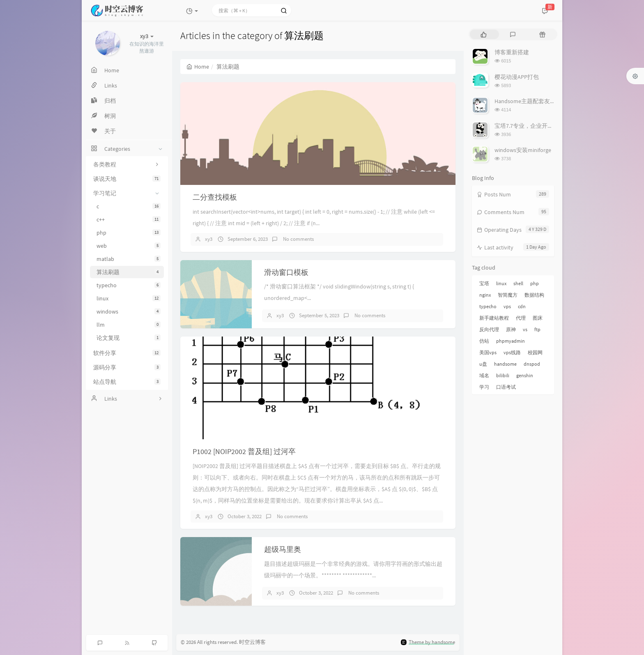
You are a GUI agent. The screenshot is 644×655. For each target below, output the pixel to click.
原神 (511, 329)
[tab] (484, 34)
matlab (129, 259)
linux (129, 298)
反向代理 (489, 329)
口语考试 (506, 387)
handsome (505, 364)
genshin (525, 375)
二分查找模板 (215, 197)
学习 (484, 387)
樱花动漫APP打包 (517, 77)
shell (518, 283)
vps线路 (512, 352)
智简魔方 (508, 295)
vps (507, 306)
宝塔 (484, 283)
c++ (129, 219)
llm (129, 325)
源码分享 (127, 367)
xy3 (209, 239)
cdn (522, 306)
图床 (538, 318)
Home (198, 67)
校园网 (535, 352)
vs (525, 329)
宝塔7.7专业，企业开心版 (527, 126)
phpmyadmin (511, 341)
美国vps (488, 352)
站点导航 (127, 382)
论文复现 (129, 338)
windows (129, 311)
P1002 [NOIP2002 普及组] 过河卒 (244, 451)
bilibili (503, 375)
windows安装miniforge (523, 150)
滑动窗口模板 (286, 272)
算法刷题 (129, 272)
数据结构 (534, 295)
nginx (485, 295)
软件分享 (127, 353)
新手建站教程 (494, 318)
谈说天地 (127, 179)
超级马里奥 (283, 549)
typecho (129, 285)
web (129, 246)
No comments (298, 239)
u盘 (483, 364)
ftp (537, 329)
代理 (521, 318)
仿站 (484, 341)
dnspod (532, 364)
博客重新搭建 (512, 52)
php (129, 233)
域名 (484, 375)
